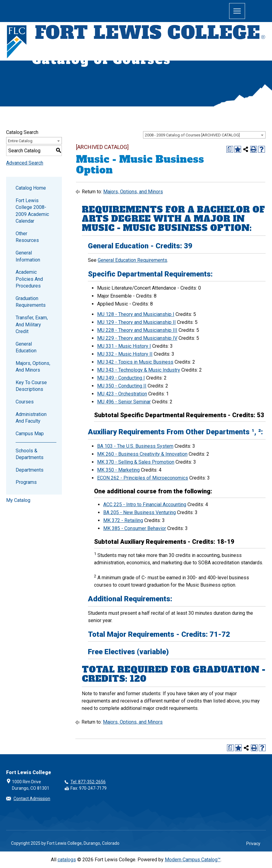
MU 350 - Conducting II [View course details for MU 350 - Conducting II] (122, 386)
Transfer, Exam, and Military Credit (32, 325)
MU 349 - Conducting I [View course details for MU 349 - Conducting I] (121, 378)
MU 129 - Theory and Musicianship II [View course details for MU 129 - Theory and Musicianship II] (136, 322)
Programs (26, 482)
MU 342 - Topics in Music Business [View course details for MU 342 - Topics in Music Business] (135, 362)
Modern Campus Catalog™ (193, 860)
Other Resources (27, 237)
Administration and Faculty (31, 418)
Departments (30, 470)
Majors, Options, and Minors (33, 367)
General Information (28, 256)
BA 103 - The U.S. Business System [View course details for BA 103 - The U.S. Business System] (135, 446)
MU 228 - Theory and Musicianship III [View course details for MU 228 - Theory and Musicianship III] (137, 330)
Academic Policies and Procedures (29, 279)
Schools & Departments (30, 454)
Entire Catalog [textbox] (20, 141)
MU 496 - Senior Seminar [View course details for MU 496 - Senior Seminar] (124, 402)
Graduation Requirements (31, 302)
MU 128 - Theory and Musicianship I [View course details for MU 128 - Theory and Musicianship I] (136, 314)
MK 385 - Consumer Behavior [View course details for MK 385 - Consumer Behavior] (135, 528)
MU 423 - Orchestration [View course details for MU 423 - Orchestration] (122, 394)
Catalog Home (31, 188)
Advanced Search (25, 163)
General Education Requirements (132, 260)
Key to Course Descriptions (31, 386)
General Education (26, 347)
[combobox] (204, 135)
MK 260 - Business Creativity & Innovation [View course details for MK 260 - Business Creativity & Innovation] (142, 454)
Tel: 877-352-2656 (88, 782)
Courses (25, 402)
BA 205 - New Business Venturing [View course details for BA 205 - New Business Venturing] (140, 512)
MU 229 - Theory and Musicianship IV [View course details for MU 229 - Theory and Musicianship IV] (137, 338)
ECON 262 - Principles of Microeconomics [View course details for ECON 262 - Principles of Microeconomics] (143, 478)
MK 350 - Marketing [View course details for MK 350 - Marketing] (118, 470)
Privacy (253, 844)
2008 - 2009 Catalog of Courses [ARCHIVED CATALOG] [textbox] (192, 135)
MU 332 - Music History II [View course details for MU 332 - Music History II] (125, 354)
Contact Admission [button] (32, 799)
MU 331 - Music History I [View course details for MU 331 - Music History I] (124, 346)
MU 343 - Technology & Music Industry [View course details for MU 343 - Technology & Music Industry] (139, 370)
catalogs (67, 860)
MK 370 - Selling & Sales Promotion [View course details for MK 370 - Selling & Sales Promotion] (136, 462)
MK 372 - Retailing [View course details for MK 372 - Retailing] (123, 520)
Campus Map (30, 434)
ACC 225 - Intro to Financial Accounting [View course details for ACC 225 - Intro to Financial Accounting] (145, 504)
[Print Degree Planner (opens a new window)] (230, 149)
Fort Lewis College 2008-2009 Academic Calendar (32, 211)
